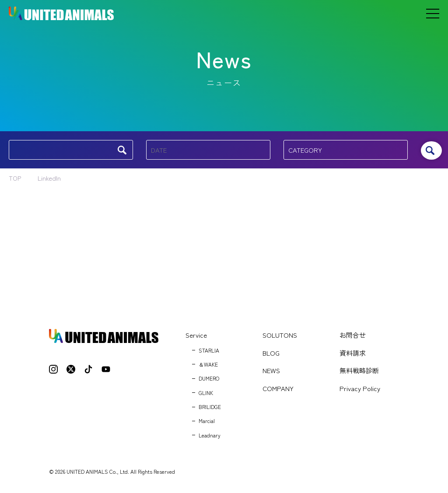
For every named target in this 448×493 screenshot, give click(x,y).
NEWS (271, 370)
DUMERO (209, 378)
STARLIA (209, 350)
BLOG (271, 353)
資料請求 (353, 353)
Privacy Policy (360, 388)
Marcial (207, 421)
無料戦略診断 (359, 370)
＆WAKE (208, 364)
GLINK (206, 393)
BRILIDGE (210, 407)
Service (196, 335)
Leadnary (210, 435)
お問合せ (353, 335)
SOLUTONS (280, 335)
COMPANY (278, 388)
